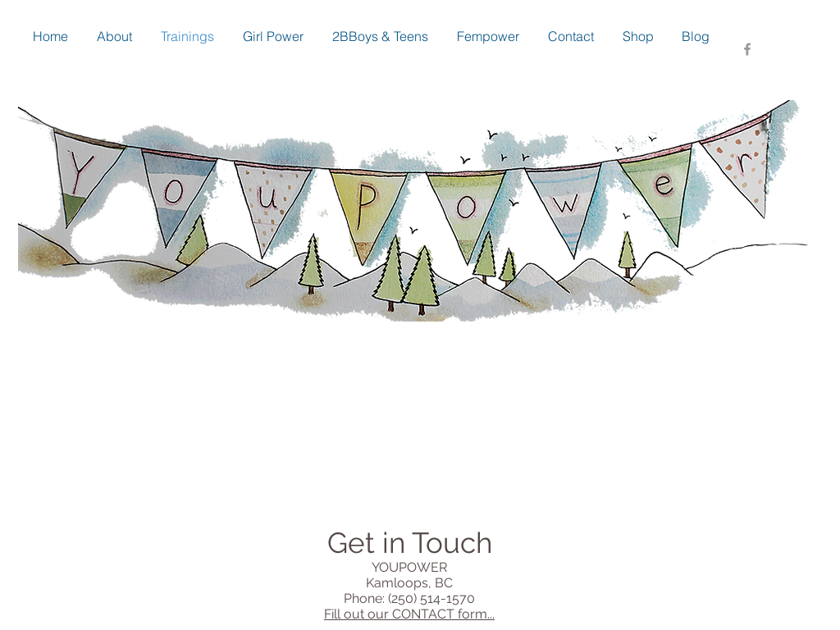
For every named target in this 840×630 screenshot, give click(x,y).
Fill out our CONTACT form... (409, 614)
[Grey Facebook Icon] (747, 49)
